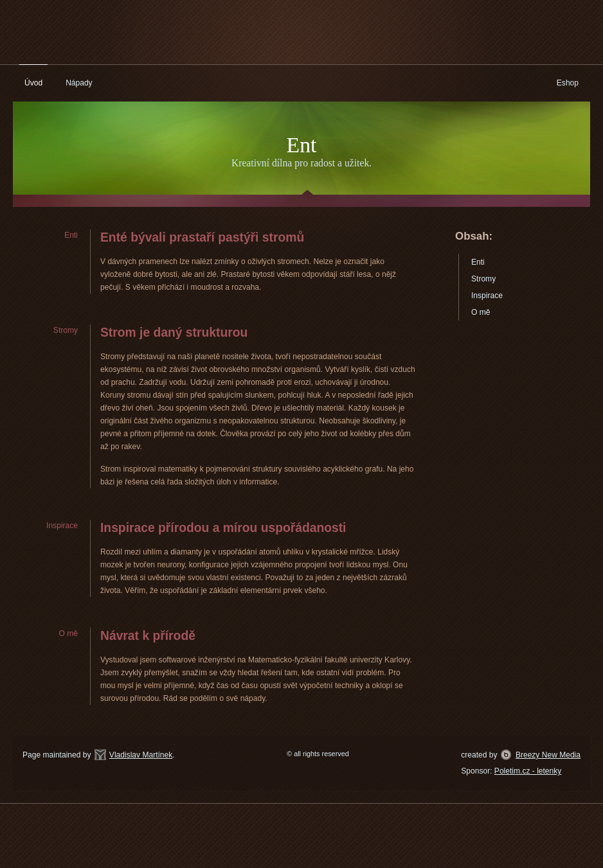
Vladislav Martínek (141, 755)
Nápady (79, 83)
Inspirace (487, 296)
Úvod (33, 83)
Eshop (568, 83)
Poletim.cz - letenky (528, 771)
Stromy (483, 279)
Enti (478, 262)
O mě (481, 312)
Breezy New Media (548, 755)
